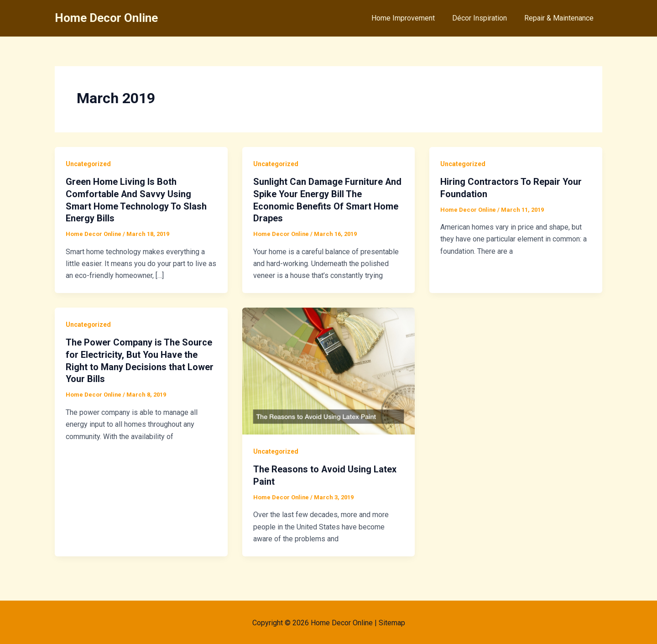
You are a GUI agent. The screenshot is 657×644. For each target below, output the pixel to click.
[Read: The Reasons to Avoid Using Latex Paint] (329, 369)
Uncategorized (89, 164)
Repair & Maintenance (560, 18)
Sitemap (392, 621)
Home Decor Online (106, 18)
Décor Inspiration (484, 18)
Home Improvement (410, 18)
